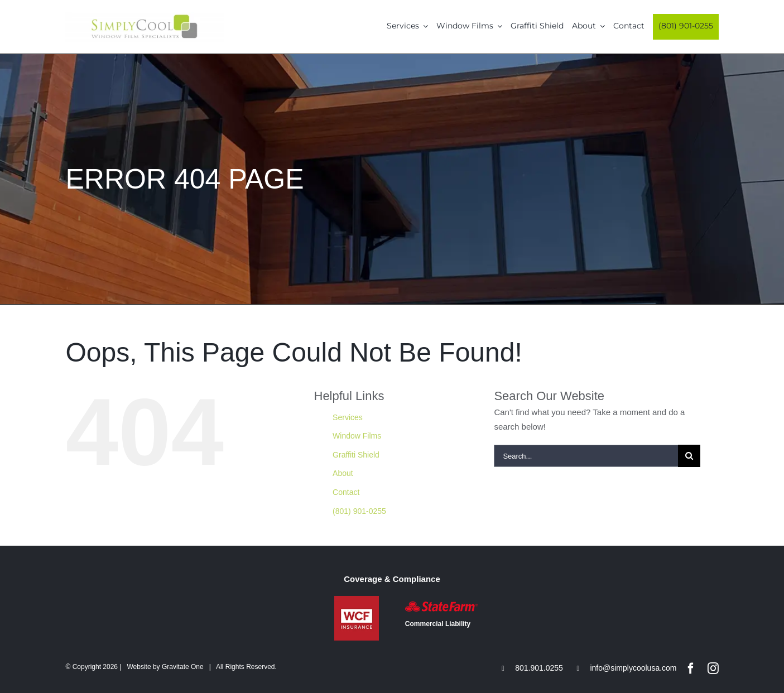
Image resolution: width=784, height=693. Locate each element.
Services (348, 417)
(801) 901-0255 (359, 511)
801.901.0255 (539, 668)
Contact (346, 492)
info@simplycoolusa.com (633, 668)
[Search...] (586, 456)
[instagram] (713, 668)
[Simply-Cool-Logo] (145, 16)
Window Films (357, 436)
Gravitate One (183, 667)
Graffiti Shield (356, 455)
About (343, 473)
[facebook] (691, 668)
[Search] (689, 456)
